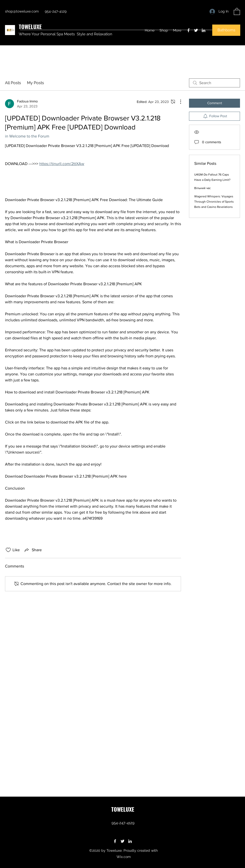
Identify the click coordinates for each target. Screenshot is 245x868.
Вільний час (202, 188)
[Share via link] (33, 550)
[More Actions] (178, 102)
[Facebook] (188, 30)
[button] (237, 11)
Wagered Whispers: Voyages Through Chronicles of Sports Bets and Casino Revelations (214, 202)
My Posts (35, 83)
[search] (214, 83)
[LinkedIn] (203, 30)
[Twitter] (196, 30)
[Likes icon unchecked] (8, 550)
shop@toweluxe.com (22, 11)
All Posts (13, 83)
